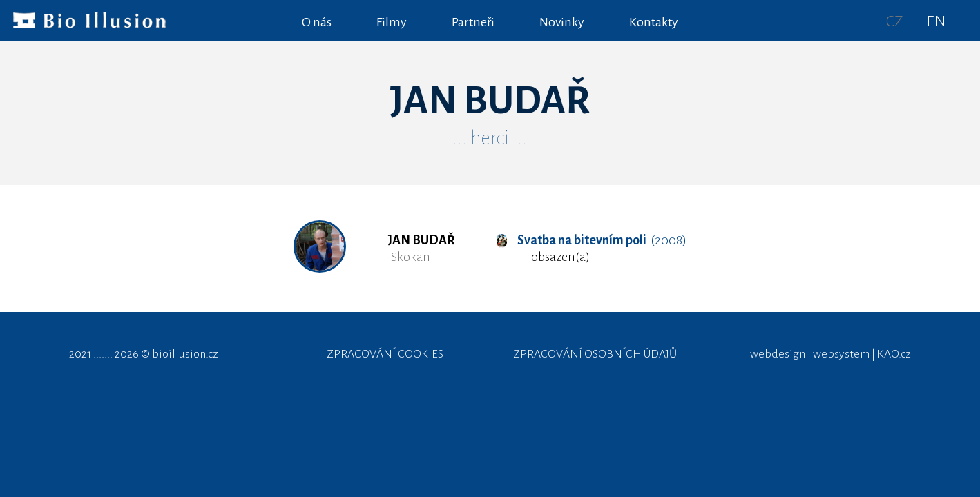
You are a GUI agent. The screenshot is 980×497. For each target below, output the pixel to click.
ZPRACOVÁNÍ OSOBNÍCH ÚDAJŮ (595, 354)
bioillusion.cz (185, 354)
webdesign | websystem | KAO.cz (830, 354)
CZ (895, 21)
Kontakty (654, 22)
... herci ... (490, 138)
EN (936, 21)
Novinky (562, 22)
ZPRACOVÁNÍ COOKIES (385, 354)
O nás (317, 22)
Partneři (473, 22)
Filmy (392, 22)
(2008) (591, 240)
